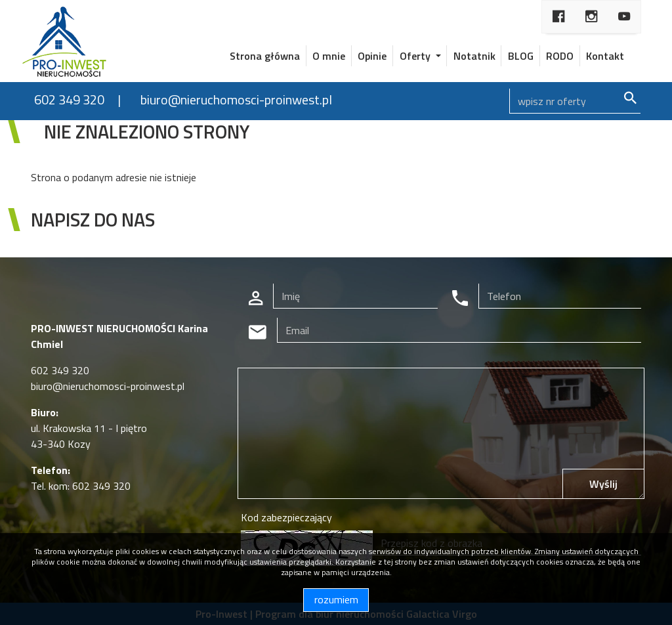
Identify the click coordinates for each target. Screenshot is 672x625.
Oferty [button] (416, 56)
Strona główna (265, 56)
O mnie (329, 56)
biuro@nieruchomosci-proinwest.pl (236, 99)
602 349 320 (69, 99)
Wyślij (603, 484)
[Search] (575, 101)
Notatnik (474, 56)
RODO (560, 56)
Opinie (372, 56)
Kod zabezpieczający (286, 517)
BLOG (521, 56)
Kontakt (605, 56)
